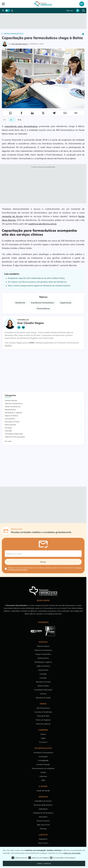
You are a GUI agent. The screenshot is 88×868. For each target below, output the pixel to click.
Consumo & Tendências (43, 712)
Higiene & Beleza (11, 416)
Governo (43, 694)
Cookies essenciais (19, 858)
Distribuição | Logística (13, 413)
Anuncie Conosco (43, 821)
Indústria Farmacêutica (14, 404)
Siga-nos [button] (70, 10)
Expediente (43, 839)
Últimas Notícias (11, 400)
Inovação (8, 428)
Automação (43, 757)
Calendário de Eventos (43, 801)
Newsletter (43, 817)
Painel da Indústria (43, 724)
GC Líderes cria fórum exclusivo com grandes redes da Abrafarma (37, 282)
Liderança (43, 776)
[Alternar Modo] (20, 120)
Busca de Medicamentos (43, 805)
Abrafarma (20, 303)
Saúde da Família (43, 791)
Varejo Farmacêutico (13, 34)
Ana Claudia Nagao (19, 44)
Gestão (43, 772)
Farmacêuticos (43, 308)
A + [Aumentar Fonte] (5, 120)
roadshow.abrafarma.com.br (42, 224)
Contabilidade (43, 760)
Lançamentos (10, 419)
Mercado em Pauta (12, 422)
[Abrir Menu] (10, 4)
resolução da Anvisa (12, 216)
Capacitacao (66, 303)
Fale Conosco (43, 843)
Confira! (8, 345)
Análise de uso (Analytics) (39, 858)
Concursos (43, 742)
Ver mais (8, 441)
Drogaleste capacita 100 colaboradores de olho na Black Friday (36, 278)
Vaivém (43, 734)
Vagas (43, 738)
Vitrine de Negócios (43, 720)
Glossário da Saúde (43, 698)
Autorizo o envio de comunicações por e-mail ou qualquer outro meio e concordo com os (45, 569)
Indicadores (43, 809)
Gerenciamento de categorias (43, 768)
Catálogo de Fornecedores (43, 813)
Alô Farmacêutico (43, 708)
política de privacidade (72, 853)
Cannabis (8, 431)
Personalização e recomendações (63, 858)
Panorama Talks (43, 716)
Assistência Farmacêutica (42, 303)
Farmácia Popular (43, 764)
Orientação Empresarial (14, 434)
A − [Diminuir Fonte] (12, 120)
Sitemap (43, 829)
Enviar (43, 562)
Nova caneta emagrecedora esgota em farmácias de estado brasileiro (39, 286)
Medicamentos (10, 410)
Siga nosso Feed (43, 825)
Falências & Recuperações (15, 437)
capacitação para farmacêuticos (21, 126)
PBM (43, 780)
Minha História (10, 425)
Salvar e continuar (44, 863)
